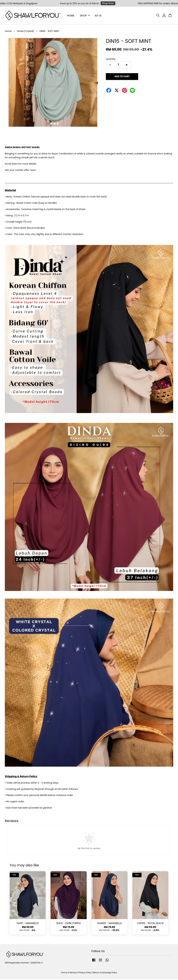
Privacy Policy (85, 974)
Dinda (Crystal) (26, 32)
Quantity (111, 60)
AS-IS (98, 16)
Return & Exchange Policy (105, 974)
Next (97, 84)
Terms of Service (69, 974)
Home (8, 32)
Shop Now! (119, 3)
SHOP (85, 16)
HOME (71, 16)
